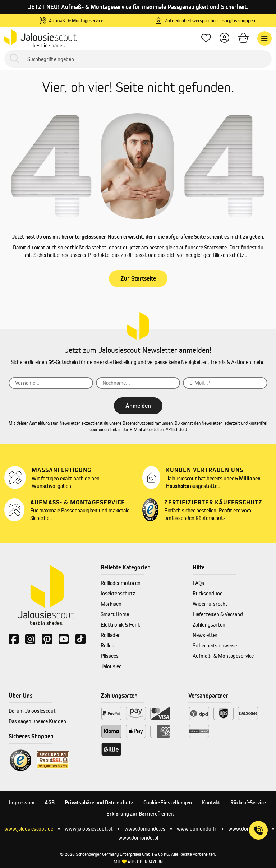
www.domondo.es (145, 829)
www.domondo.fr (197, 829)
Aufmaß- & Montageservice (223, 656)
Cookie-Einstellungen (168, 802)
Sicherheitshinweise (215, 645)
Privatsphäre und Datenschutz (99, 802)
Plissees (110, 656)
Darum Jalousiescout (32, 711)
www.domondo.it (248, 829)
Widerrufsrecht (210, 604)
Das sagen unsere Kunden (37, 721)
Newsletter (205, 635)
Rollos (107, 645)
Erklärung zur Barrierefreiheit (140, 814)
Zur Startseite (138, 278)
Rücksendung (208, 593)
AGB (50, 802)
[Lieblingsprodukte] (206, 39)
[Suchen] (15, 59)
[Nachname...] (138, 383)
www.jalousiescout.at (89, 829)
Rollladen (111, 635)
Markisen (111, 604)
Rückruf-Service (248, 802)
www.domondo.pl (138, 838)
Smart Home (115, 614)
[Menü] (264, 38)
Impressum (22, 802)
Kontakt (211, 802)
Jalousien (111, 666)
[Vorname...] (51, 383)
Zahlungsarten (209, 625)
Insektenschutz (118, 593)
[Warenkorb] (243, 39)
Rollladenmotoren (121, 583)
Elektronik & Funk (120, 625)
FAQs (198, 583)
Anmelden (138, 406)
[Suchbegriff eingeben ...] (138, 59)
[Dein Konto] (224, 39)
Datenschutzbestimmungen (148, 423)
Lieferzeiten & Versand (218, 614)
